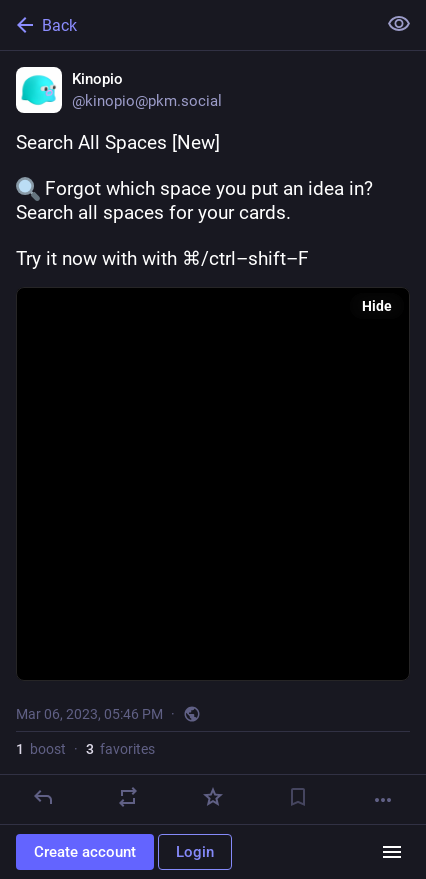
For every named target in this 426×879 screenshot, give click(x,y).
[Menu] (392, 852)
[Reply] (43, 797)
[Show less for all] (399, 24)
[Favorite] (213, 797)
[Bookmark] (298, 797)
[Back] (186, 25)
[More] (383, 800)
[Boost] (128, 797)
